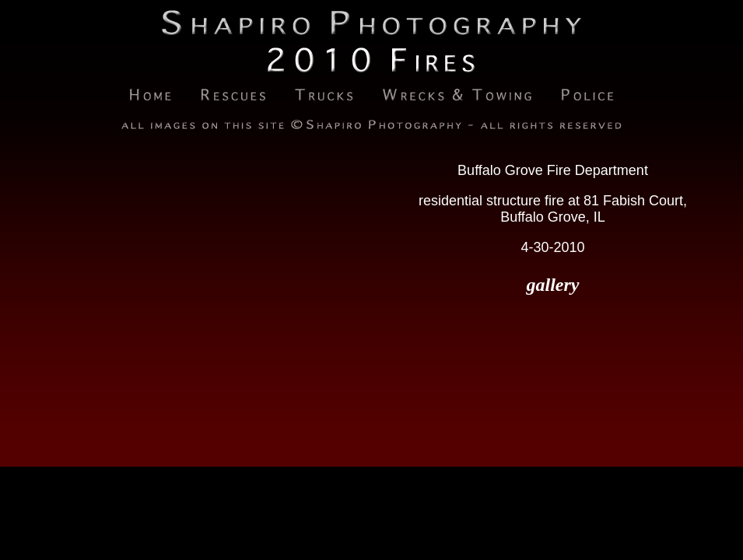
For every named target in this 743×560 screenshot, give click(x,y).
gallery (553, 285)
